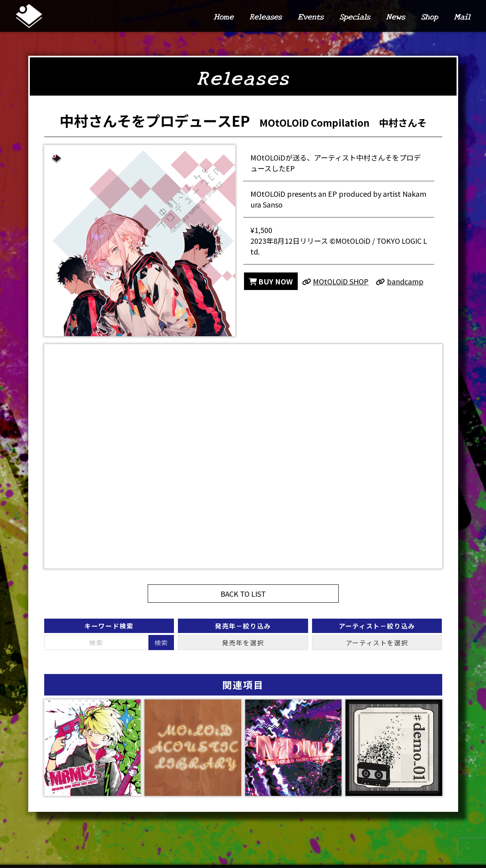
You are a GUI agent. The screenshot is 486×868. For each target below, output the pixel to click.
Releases (265, 16)
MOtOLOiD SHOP (336, 281)
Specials (354, 16)
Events (311, 16)
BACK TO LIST (243, 594)
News (396, 16)
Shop (429, 16)
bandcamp (400, 281)
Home (223, 16)
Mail (462, 16)
